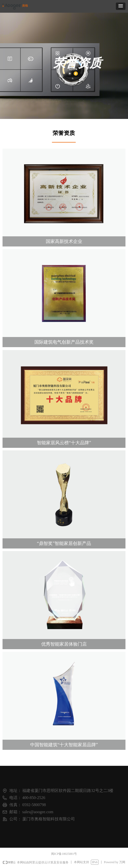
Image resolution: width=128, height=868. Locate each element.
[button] (121, 6)
